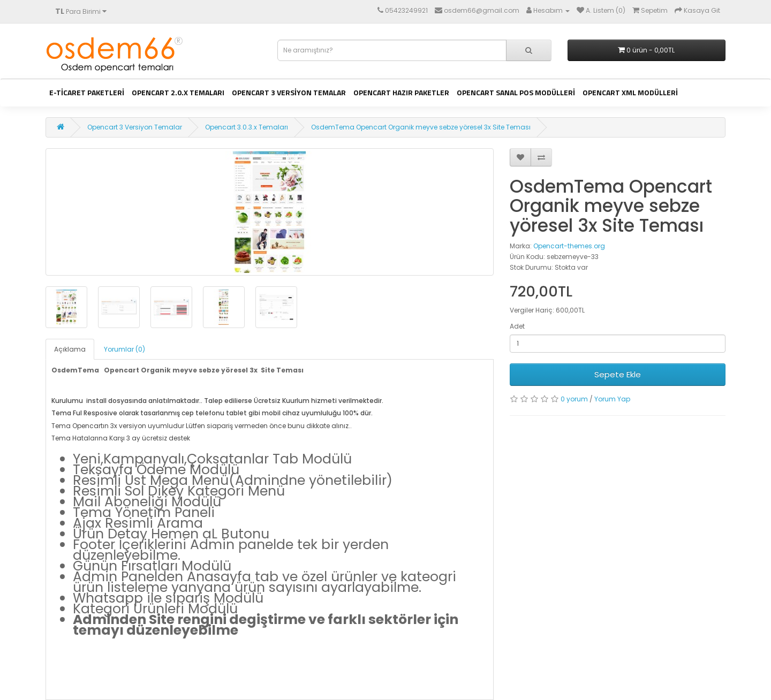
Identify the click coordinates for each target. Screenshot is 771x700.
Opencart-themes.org (569, 246)
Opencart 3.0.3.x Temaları (247, 127)
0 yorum (574, 399)
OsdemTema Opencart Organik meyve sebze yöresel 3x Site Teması (421, 127)
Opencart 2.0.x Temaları (178, 92)
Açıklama (70, 349)
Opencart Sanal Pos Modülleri (516, 92)
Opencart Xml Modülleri (630, 92)
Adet (517, 326)
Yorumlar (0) (124, 349)
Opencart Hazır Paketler (401, 92)
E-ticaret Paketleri (87, 92)
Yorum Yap (612, 399)
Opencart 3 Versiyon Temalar (289, 92)
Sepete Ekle (618, 374)
